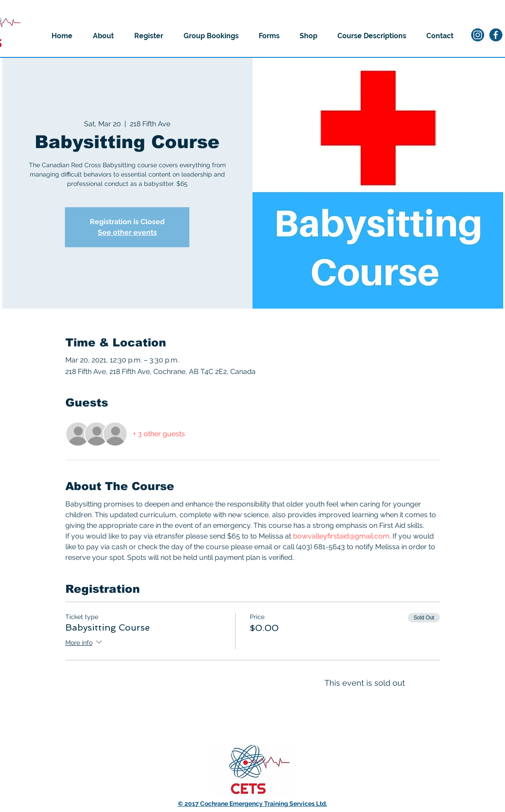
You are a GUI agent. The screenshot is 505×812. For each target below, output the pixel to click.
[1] (478, 35)
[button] (103, 36)
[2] (496, 35)
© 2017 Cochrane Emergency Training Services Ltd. (252, 804)
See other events (127, 232)
